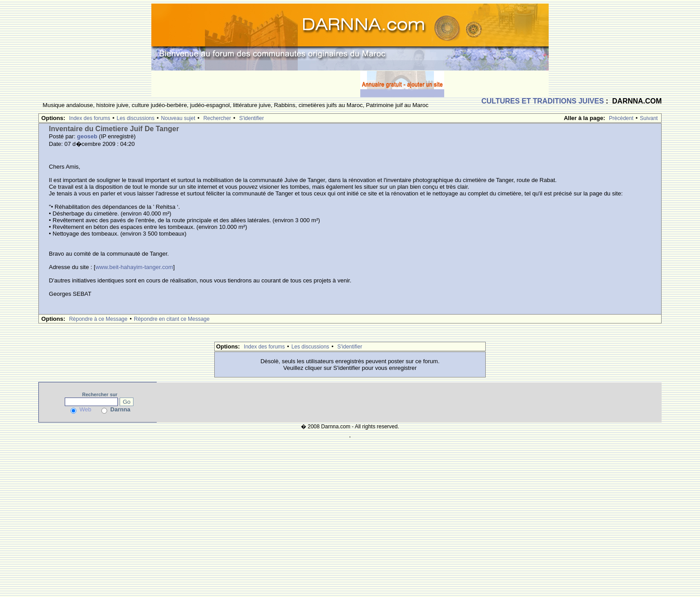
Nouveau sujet (178, 118)
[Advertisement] (256, 84)
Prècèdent (621, 118)
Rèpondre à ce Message (98, 319)
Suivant (649, 118)
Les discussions (135, 118)
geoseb (87, 136)
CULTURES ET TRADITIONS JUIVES (542, 101)
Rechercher (217, 118)
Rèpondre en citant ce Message (172, 319)
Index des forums (90, 118)
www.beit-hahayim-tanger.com (134, 267)
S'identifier (252, 118)
